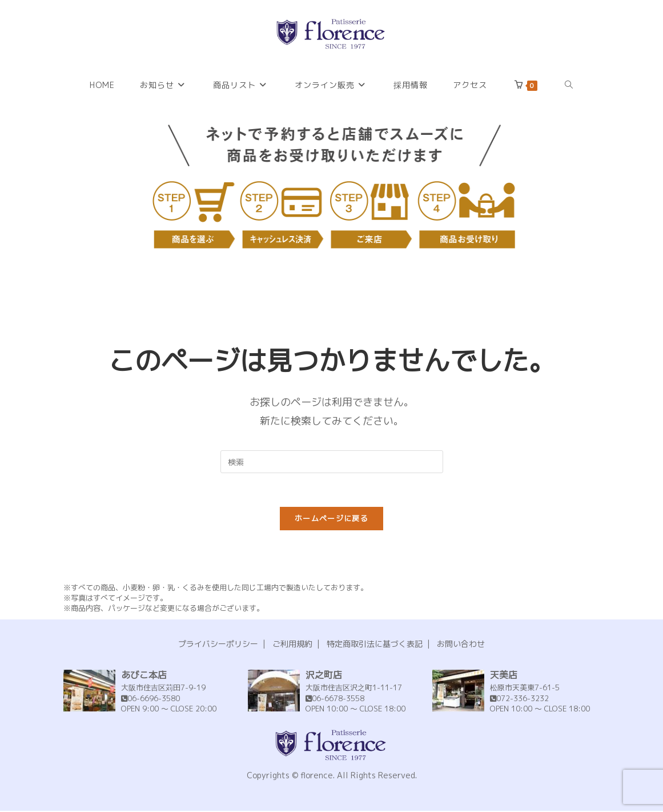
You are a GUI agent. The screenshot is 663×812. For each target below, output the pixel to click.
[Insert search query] (332, 462)
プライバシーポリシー (218, 645)
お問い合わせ (461, 645)
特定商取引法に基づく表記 (375, 645)
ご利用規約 (292, 645)
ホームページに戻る (332, 519)
